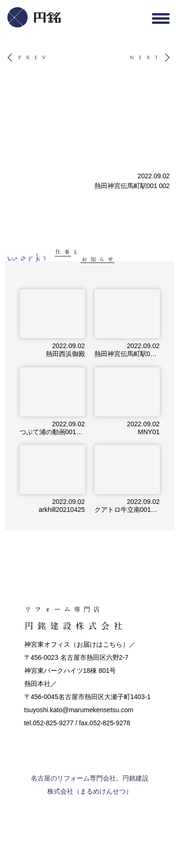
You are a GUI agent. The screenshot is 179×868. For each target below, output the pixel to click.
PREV (15, 54)
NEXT (138, 54)
